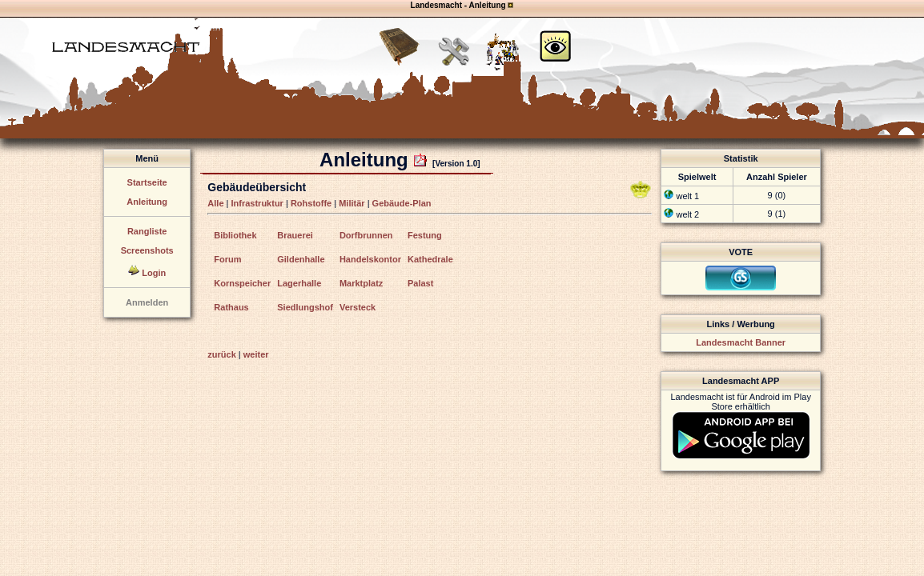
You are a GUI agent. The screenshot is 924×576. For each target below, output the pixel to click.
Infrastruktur (257, 203)
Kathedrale (430, 259)
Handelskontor (370, 259)
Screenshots (147, 250)
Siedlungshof (305, 307)
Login (154, 273)
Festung (425, 235)
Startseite (147, 182)
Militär (352, 203)
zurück (221, 354)
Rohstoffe (311, 203)
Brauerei (295, 235)
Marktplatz (361, 283)
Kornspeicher (242, 283)
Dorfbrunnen (366, 235)
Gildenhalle (301, 259)
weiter (256, 354)
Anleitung (147, 202)
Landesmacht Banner (741, 342)
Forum (227, 259)
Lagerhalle (299, 283)
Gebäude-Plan (402, 203)
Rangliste (147, 231)
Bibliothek (235, 235)
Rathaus (231, 307)
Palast (420, 283)
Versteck (358, 307)
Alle (215, 203)
